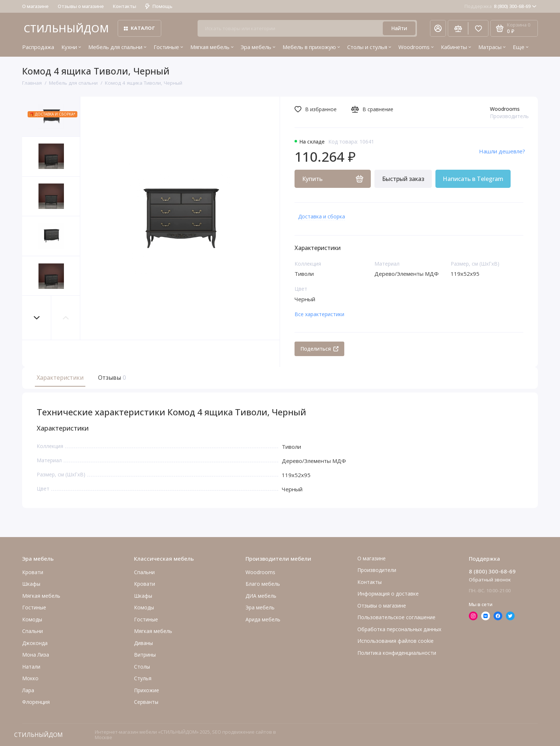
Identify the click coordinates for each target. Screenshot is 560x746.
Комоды (32, 619)
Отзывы (111, 378)
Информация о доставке (388, 594)
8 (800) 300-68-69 (500, 6)
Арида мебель (263, 619)
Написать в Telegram (473, 179)
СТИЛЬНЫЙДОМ (66, 28)
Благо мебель (263, 584)
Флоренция (36, 702)
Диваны (143, 643)
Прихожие (147, 690)
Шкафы (31, 584)
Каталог (139, 28)
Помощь (159, 6)
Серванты (146, 702)
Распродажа (38, 47)
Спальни (144, 572)
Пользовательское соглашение (396, 617)
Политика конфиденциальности (397, 653)
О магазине (35, 6)
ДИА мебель (261, 596)
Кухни (71, 47)
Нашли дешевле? (502, 151)
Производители (377, 570)
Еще (521, 47)
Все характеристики (319, 314)
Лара (28, 690)
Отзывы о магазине (81, 6)
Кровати (33, 572)
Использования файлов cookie (395, 641)
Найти (399, 28)
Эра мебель (258, 47)
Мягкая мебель (212, 47)
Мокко (30, 678)
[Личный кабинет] (438, 28)
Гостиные (168, 47)
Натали (31, 667)
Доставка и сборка (322, 216)
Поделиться (319, 349)
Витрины (145, 655)
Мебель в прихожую (311, 47)
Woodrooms (416, 47)
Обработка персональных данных (399, 629)
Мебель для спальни (117, 47)
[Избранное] (478, 28)
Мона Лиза (36, 655)
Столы (142, 667)
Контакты (125, 6)
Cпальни (33, 631)
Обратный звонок (490, 580)
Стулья (143, 678)
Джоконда (35, 643)
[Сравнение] (458, 28)
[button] (37, 318)
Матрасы (492, 47)
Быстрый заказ (403, 179)
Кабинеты (456, 47)
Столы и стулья (369, 47)
